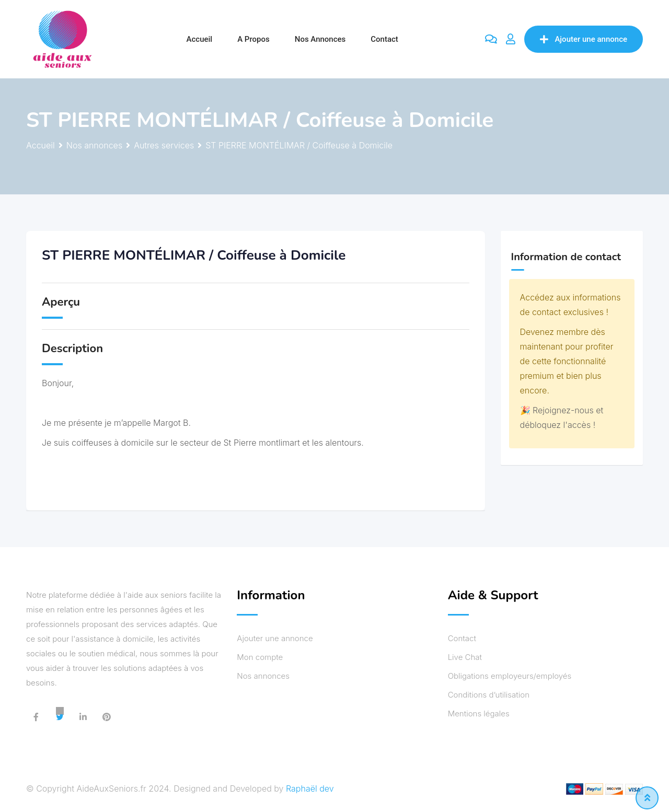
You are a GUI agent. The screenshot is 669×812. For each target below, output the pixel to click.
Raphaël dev (310, 788)
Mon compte (260, 657)
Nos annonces (320, 39)
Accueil (200, 39)
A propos (253, 39)
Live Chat (465, 657)
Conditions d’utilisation (489, 695)
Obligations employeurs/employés (510, 676)
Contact (384, 39)
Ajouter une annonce (584, 39)
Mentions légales (479, 714)
